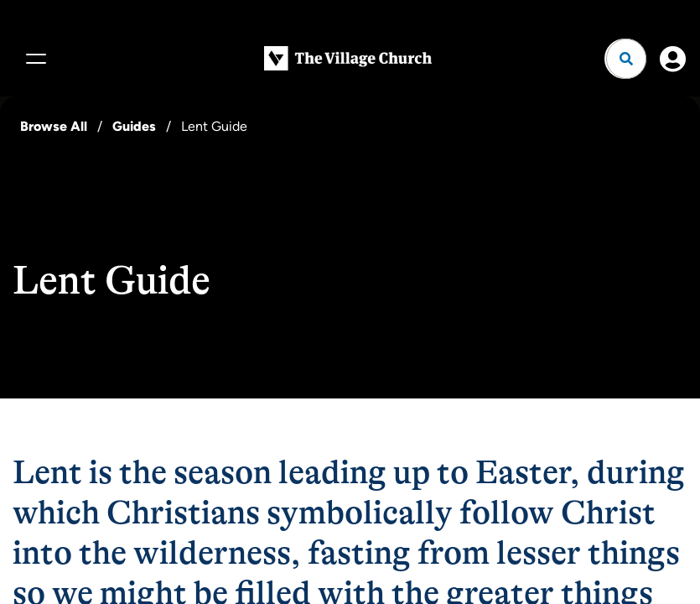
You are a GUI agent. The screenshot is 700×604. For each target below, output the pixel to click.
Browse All (54, 126)
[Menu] (34, 59)
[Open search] (626, 59)
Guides (134, 126)
